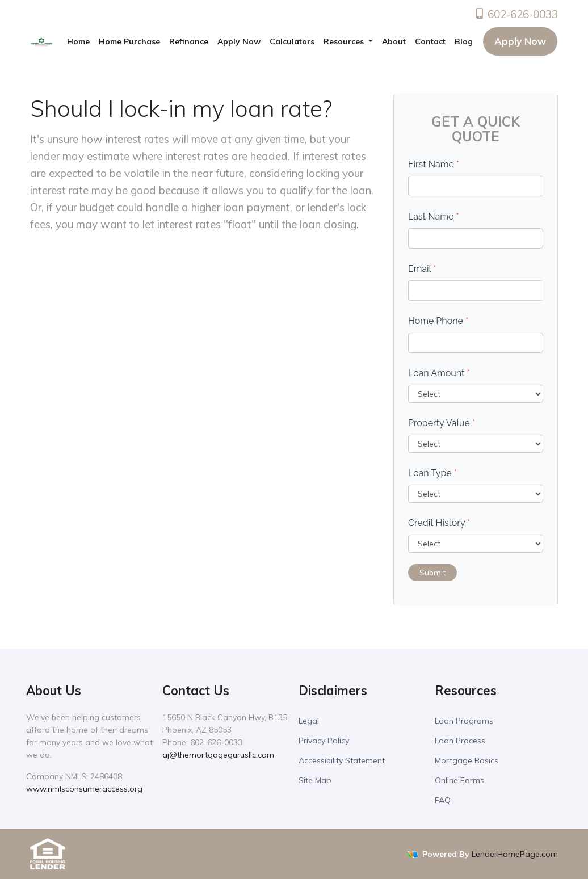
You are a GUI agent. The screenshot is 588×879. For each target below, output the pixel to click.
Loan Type (432, 473)
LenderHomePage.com (515, 854)
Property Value (442, 423)
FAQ (443, 800)
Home (78, 41)
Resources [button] (345, 41)
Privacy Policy (324, 741)
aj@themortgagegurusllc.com (218, 755)
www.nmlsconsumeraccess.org (84, 789)
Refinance (189, 41)
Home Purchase (129, 41)
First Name (434, 164)
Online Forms (459, 780)
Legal (309, 721)
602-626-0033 (516, 14)
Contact (430, 41)
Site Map (315, 780)
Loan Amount (439, 373)
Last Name (434, 216)
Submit (432, 573)
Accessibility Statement (342, 760)
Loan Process (460, 741)
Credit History (439, 523)
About (394, 41)
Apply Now (239, 41)
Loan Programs (464, 721)
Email (422, 269)
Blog (464, 41)
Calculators (292, 41)
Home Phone (438, 321)
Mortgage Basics (467, 760)
